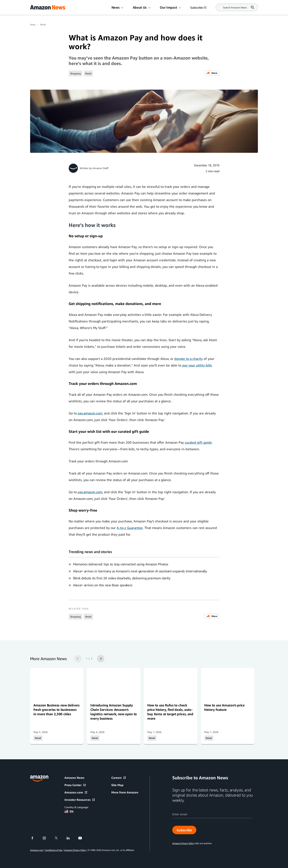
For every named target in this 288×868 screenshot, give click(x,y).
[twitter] (58, 838)
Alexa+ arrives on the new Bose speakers (103, 585)
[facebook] (35, 838)
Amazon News (74, 778)
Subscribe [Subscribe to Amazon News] (199, 8)
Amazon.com (76, 792)
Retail (43, 25)
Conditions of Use (54, 850)
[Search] (235, 7)
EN (69, 811)
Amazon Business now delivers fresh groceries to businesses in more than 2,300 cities (56, 710)
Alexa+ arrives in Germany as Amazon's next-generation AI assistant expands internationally (140, 571)
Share (212, 73)
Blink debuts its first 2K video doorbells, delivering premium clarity (122, 578)
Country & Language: (76, 807)
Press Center (75, 785)
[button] (122, 8)
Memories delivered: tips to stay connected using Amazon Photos (121, 564)
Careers (119, 778)
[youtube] (82, 838)
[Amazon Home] (48, 7)
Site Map (117, 785)
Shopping (75, 73)
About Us (140, 7)
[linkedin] (70, 838)
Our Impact (168, 7)
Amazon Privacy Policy (75, 850)
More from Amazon (125, 792)
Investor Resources (80, 800)
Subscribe (184, 830)
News (116, 7)
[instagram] (47, 838)
